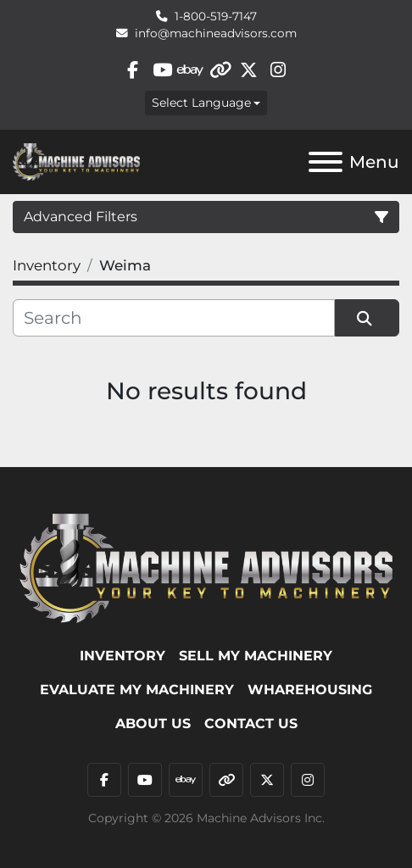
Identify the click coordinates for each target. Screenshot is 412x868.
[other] (220, 70)
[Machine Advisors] (206, 568)
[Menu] (326, 162)
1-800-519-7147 (216, 16)
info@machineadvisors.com (216, 33)
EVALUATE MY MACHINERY (137, 690)
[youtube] (161, 70)
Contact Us (251, 723)
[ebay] (191, 70)
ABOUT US (153, 723)
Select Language (201, 103)
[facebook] (133, 70)
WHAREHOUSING (310, 690)
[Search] (174, 318)
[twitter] (249, 70)
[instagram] (278, 70)
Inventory (122, 656)
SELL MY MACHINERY (256, 656)
